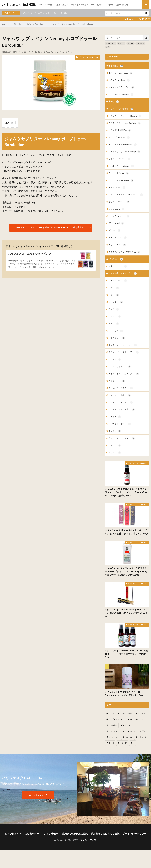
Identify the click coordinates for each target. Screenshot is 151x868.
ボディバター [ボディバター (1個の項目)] (114, 737)
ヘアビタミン (27, 13)
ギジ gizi (114, 230)
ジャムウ (38, 13)
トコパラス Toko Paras (121, 180)
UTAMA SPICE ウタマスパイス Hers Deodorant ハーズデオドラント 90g (125, 694)
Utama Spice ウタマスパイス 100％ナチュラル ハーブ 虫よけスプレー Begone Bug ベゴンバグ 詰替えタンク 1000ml (127, 572)
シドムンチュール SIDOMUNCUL (126, 195)
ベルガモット (117, 338)
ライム (114, 309)
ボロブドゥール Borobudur (66, 52)
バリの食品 (96, 4)
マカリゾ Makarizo (119, 137)
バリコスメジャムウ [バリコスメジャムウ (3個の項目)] (116, 731)
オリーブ (115, 453)
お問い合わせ (122, 4)
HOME (7, 24)
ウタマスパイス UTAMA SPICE (124, 252)
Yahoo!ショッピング (38, 795)
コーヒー (115, 417)
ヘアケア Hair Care (119, 80)
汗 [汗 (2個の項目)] (134, 743)
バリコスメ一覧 (45, 4)
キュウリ (115, 431)
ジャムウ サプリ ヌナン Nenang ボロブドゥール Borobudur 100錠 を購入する (51, 227)
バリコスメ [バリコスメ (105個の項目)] (128, 725)
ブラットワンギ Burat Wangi (124, 152)
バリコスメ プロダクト (121, 109)
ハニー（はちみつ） (120, 367)
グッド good (116, 223)
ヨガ (66, 13)
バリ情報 (109, 4)
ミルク (114, 324)
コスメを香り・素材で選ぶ (123, 273)
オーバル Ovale (118, 238)
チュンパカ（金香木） (121, 388)
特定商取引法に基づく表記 (105, 834)
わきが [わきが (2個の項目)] (111, 713)
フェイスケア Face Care (121, 87)
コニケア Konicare (119, 216)
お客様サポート (33, 834)
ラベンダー (116, 302)
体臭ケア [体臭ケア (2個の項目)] (123, 743)
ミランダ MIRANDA (120, 130)
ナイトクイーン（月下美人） (124, 374)
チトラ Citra (117, 188)
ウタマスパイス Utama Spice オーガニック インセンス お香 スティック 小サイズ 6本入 (127, 532)
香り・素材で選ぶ (79, 4)
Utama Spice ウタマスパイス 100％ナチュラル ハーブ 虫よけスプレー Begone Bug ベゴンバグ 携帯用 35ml (127, 492)
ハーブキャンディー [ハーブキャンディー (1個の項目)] (116, 719)
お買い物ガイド (13, 834)
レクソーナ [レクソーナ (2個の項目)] (142, 737)
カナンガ (115, 445)
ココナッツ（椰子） (120, 424)
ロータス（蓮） (118, 281)
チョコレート (117, 381)
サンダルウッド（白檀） (122, 410)
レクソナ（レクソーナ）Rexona (125, 116)
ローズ (114, 288)
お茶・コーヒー (118, 266)
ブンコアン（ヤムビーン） (123, 345)
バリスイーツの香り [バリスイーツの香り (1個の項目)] (138, 731)
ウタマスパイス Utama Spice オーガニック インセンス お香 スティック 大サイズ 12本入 (126, 613)
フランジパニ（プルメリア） (124, 352)
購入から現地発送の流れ (75, 834)
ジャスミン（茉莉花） (121, 402)
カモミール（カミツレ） (122, 438)
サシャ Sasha (116, 209)
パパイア (115, 359)
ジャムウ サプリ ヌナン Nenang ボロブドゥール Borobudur (70, 24)
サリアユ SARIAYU (119, 202)
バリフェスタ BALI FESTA (19, 5)
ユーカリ (115, 316)
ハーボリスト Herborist (121, 166)
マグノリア (116, 331)
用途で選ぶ (61, 4)
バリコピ (47, 13)
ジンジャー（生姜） (120, 395)
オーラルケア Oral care (121, 94)
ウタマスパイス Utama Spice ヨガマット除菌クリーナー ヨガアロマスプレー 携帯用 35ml (126, 654)
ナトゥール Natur (119, 173)
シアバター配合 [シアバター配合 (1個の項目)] (126, 713)
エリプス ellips (117, 245)
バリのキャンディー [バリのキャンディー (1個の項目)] (138, 719)
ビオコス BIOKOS (120, 159)
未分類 (114, 102)
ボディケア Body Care (35, 24)
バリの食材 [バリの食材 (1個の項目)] (113, 725)
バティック (58, 13)
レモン (114, 295)
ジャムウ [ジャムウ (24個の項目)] (141, 713)
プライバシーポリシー (134, 834)
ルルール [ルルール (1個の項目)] (128, 737)
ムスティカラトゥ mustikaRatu (125, 123)
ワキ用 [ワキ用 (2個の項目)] (111, 743)
